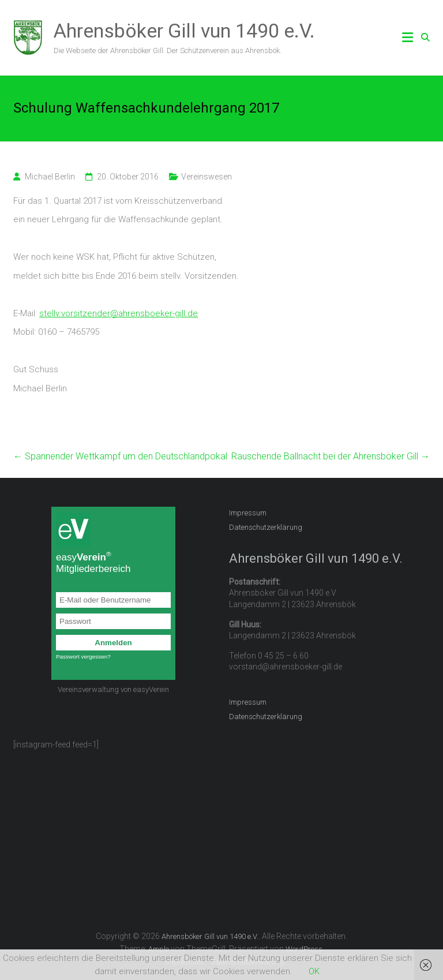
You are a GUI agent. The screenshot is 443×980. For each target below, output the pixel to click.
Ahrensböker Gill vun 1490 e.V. (184, 31)
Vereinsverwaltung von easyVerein (113, 689)
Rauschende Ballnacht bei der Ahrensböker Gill (331, 456)
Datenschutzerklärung (266, 527)
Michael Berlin (50, 177)
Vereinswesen (207, 177)
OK (314, 971)
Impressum (248, 513)
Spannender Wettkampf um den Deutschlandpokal (120, 456)
